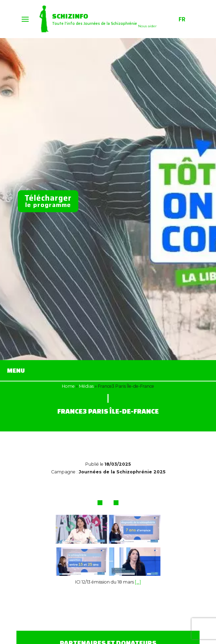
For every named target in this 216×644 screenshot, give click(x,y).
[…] (138, 582)
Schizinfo (70, 16)
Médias (86, 386)
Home (68, 386)
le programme (48, 201)
